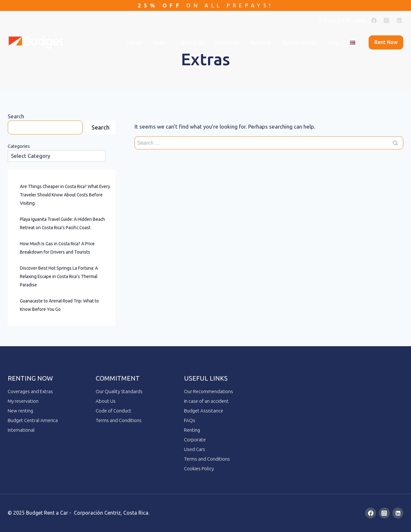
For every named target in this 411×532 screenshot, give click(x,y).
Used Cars (195, 449)
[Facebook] (374, 20)
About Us (192, 43)
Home (135, 43)
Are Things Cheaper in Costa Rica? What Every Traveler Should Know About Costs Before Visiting (62, 195)
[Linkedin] (399, 20)
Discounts (227, 43)
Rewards (261, 43)
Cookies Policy (199, 469)
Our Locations (299, 43)
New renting (20, 411)
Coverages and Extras (30, 391)
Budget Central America (33, 420)
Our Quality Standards (119, 391)
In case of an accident (206, 401)
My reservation (23, 401)
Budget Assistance (204, 411)
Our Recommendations (209, 391)
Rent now (386, 42)
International (21, 430)
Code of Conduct (114, 411)
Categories (19, 146)
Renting (192, 430)
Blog (333, 43)
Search (16, 116)
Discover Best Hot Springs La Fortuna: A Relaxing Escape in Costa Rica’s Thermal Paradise (61, 276)
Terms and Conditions (119, 420)
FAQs (190, 420)
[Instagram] (387, 20)
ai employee (97, 453)
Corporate (195, 440)
